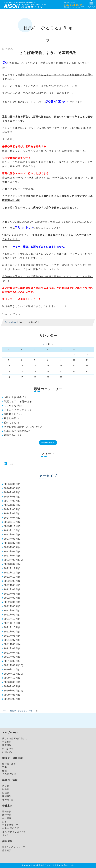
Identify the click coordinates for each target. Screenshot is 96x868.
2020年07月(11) (13, 691)
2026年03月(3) (13, 488)
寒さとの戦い (11, 418)
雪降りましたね (13, 414)
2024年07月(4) (13, 505)
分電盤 (6, 793)
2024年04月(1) (13, 518)
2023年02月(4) (13, 564)
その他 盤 (8, 799)
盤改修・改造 (9, 764)
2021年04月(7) (13, 653)
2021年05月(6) (13, 648)
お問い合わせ (9, 752)
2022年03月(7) (13, 606)
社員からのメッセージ (14, 847)
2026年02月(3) (13, 492)
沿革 (4, 822)
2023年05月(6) (13, 552)
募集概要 (7, 850)
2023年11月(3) (13, 526)
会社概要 (7, 818)
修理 (4, 771)
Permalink (11, 322)
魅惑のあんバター (14, 435)
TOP (4, 711)
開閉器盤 (7, 796)
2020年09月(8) (13, 682)
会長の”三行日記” (11, 828)
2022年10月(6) (13, 577)
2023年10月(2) (13, 530)
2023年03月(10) (13, 560)
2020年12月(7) (13, 670)
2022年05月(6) (13, 598)
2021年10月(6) (13, 627)
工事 (4, 767)
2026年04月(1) (13, 484)
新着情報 (7, 745)
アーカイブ (48, 476)
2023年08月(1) (13, 539)
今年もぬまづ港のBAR (17, 431)
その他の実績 (9, 774)
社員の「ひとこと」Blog (21, 711)
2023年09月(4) (13, 535)
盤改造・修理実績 (13, 758)
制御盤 (6, 789)
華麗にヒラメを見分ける (18, 401)
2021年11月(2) (13, 623)
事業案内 (7, 742)
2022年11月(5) (13, 573)
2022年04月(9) (13, 602)
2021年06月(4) (13, 644)
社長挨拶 (7, 811)
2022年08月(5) (13, 585)
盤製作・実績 (10, 780)
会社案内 (7, 806)
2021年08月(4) (13, 636)
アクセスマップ (10, 825)
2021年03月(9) (13, 657)
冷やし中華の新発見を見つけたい (23, 427)
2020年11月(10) (13, 674)
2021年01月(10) (13, 665)
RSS (11, 464)
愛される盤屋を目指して (15, 738)
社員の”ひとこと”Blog (14, 832)
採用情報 (7, 841)
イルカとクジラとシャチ (18, 410)
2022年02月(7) (13, 611)
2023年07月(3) (13, 543)
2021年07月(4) (13, 640)
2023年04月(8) (13, 556)
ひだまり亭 (8, 749)
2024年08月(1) (13, 501)
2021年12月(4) (13, 619)
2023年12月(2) (13, 522)
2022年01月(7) (13, 615)
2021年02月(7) (13, 661)
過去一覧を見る (48, 443)
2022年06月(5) (13, 594)
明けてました (11, 423)
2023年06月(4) (13, 547)
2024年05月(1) (13, 513)
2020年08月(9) (13, 686)
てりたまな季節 (13, 406)
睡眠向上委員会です (15, 397)
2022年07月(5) (13, 589)
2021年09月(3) (13, 632)
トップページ (10, 733)
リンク (6, 835)
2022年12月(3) (13, 568)
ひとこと (8, 314)
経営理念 (7, 815)
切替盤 (6, 786)
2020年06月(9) (13, 695)
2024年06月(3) (13, 509)
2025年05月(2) (13, 497)
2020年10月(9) (13, 678)
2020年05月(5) (13, 699)
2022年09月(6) (13, 581)
